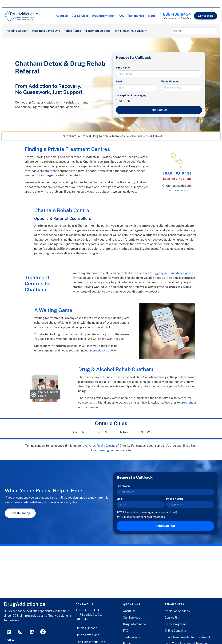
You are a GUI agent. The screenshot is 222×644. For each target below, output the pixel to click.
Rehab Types (72, 31)
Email (119, 82)
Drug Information (104, 16)
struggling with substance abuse (172, 273)
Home (64, 136)
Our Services (80, 16)
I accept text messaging (131, 95)
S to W (145, 432)
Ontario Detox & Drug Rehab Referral (95, 136)
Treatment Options (97, 31)
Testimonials (136, 16)
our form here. (177, 190)
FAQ (121, 16)
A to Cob (78, 432)
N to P (124, 432)
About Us (62, 16)
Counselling (172, 618)
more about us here (103, 350)
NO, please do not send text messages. (142, 517)
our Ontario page (42, 175)
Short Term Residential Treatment (187, 637)
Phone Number (170, 82)
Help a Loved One (87, 635)
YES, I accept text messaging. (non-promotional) (148, 512)
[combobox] (194, 31)
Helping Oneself (18, 31)
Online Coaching (175, 631)
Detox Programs (175, 624)
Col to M (102, 432)
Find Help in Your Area (90, 642)
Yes (121, 101)
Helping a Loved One (46, 31)
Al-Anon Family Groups (100, 446)
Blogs (152, 16)
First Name (123, 68)
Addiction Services (177, 611)
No (129, 101)
